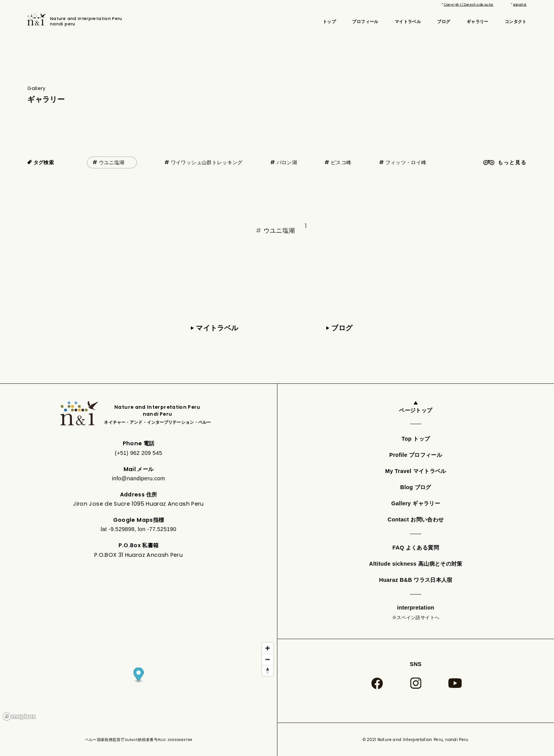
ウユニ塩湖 (112, 162)
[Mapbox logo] (19, 717)
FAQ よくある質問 (416, 548)
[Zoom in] (268, 648)
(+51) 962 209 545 (139, 453)
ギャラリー (478, 22)
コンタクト (516, 22)
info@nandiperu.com (138, 478)
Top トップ (416, 439)
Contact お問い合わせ (416, 520)
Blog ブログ (415, 487)
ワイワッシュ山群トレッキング (207, 162)
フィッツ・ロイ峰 (406, 162)
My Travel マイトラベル (416, 471)
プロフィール (365, 22)
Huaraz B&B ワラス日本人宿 (416, 580)
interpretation (416, 613)
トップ (329, 22)
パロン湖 (287, 162)
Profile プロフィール (416, 455)
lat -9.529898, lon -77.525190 (139, 529)
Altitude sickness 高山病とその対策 (415, 564)
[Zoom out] (268, 659)
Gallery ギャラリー (416, 503)
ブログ (444, 22)
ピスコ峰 (341, 162)
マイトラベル (408, 22)
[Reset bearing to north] (268, 670)
